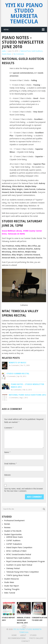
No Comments (19, 54)
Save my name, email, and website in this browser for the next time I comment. (24, 490)
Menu (6, 30)
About (23, 635)
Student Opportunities (13, 534)
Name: (7, 452)
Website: (8, 475)
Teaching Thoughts (12, 589)
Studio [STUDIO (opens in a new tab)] (33, 635)
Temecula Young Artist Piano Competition (23, 572)
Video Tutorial (10, 593)
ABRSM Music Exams (15, 537)
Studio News (7, 54)
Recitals (7, 524)
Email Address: (10, 464)
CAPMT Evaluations (14, 544)
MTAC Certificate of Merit (16, 551)
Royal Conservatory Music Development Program (26, 561)
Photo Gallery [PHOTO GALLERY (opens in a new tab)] (36, 638)
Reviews (7, 527)
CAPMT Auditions (13, 541)
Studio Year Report (11, 586)
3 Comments (11, 376)
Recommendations (17, 638)
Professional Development (14, 521)
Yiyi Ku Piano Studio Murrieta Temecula (24, 13)
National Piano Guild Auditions (32, 51)
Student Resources (11, 579)
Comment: (9, 428)
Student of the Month (13, 531)
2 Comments (13, 398)
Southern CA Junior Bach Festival (19, 565)
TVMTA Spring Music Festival (18, 575)
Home (14, 635)
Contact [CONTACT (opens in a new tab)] (26, 641)
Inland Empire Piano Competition (19, 547)
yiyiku (4, 51)
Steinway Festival (13, 568)
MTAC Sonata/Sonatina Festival (19, 554)
